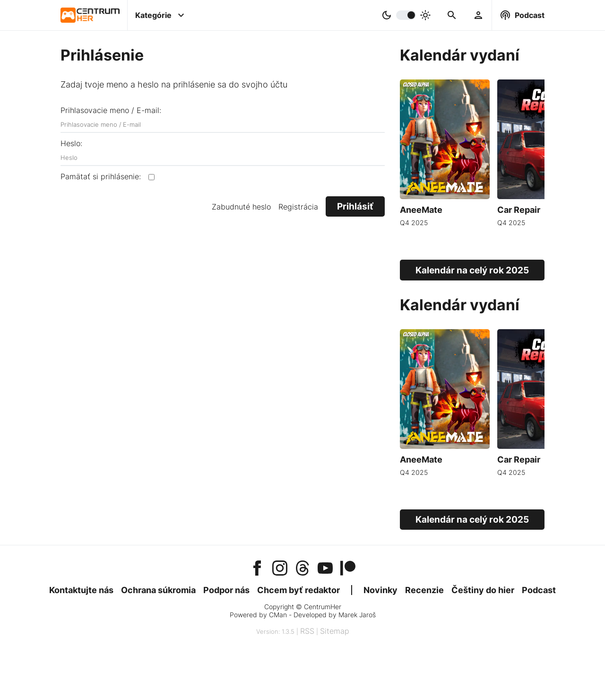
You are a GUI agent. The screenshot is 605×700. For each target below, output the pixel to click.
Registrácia (298, 207)
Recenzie (424, 590)
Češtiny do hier (483, 590)
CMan (278, 615)
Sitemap (335, 631)
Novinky (380, 590)
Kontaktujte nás (81, 590)
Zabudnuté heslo (241, 207)
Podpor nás (226, 590)
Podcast (539, 590)
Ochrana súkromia (158, 590)
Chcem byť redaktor (298, 590)
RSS (307, 631)
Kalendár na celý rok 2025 (472, 270)
